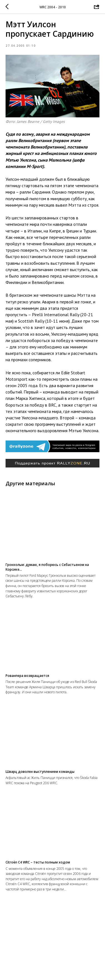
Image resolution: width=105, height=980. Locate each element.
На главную (52, 970)
